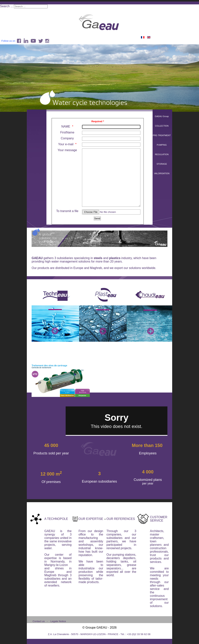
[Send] (97, 230)
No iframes (117, 432)
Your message (67, 150)
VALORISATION (162, 173)
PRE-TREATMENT (162, 135)
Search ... (6, 6)
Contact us (39, 633)
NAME (66, 126)
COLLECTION (162, 126)
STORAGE (162, 164)
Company (67, 138)
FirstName (67, 132)
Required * (98, 121)
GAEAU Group (162, 116)
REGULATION (162, 154)
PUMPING (162, 145)
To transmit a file (67, 222)
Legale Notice (58, 633)
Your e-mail (66, 144)
